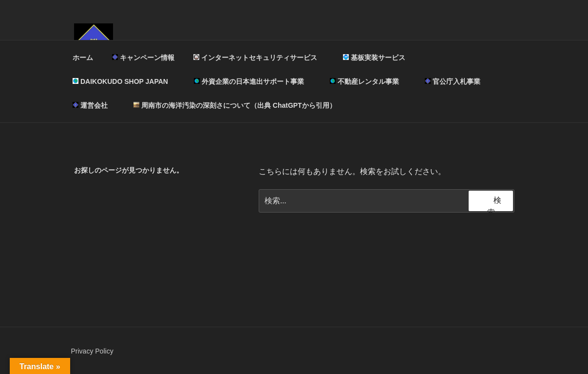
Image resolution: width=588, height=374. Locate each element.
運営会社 (95, 105)
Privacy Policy (92, 351)
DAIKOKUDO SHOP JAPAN (125, 81)
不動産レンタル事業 (369, 81)
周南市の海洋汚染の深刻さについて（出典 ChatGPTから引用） (235, 105)
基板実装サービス (379, 58)
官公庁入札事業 (453, 81)
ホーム (83, 58)
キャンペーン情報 (143, 58)
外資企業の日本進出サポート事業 (254, 81)
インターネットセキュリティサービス (260, 58)
